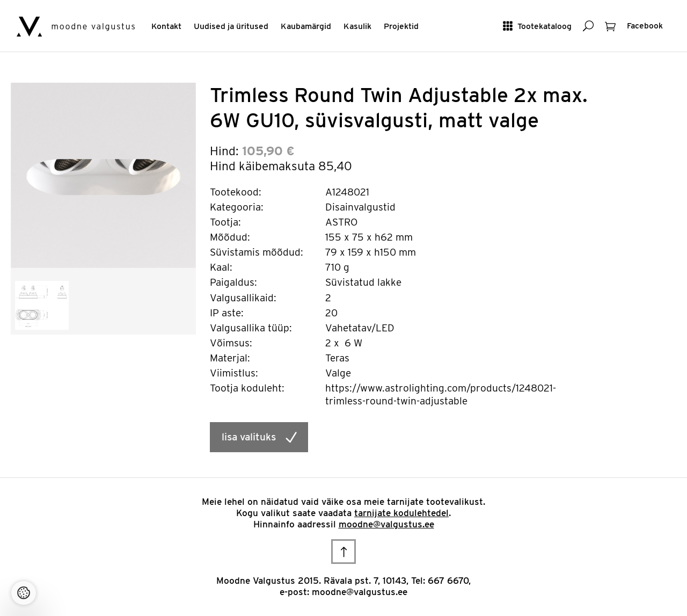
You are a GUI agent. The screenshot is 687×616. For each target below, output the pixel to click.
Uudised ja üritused (231, 26)
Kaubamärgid (306, 26)
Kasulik (357, 26)
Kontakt (166, 26)
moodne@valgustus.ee (386, 524)
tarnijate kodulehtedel (401, 513)
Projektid (401, 26)
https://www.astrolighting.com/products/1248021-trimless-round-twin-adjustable (441, 394)
